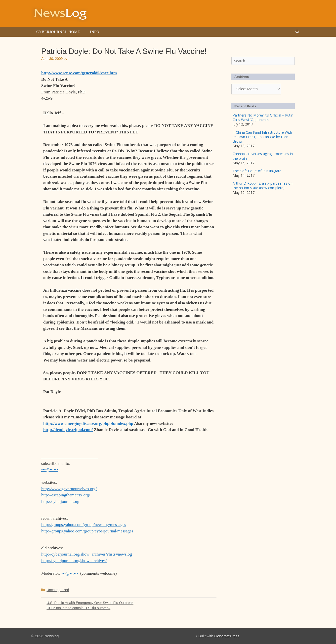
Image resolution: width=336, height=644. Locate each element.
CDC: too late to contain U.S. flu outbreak (78, 608)
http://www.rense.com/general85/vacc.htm (79, 73)
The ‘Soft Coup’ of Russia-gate (257, 171)
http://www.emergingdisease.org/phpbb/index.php (88, 423)
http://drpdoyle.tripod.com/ (68, 430)
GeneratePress (227, 636)
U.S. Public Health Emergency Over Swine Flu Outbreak (90, 603)
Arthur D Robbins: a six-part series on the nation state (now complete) (263, 185)
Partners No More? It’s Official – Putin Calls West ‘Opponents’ (263, 117)
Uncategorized (58, 590)
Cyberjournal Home (58, 32)
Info (95, 32)
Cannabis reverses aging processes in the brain (263, 156)
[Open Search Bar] (297, 32)
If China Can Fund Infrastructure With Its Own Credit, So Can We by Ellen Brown (262, 137)
